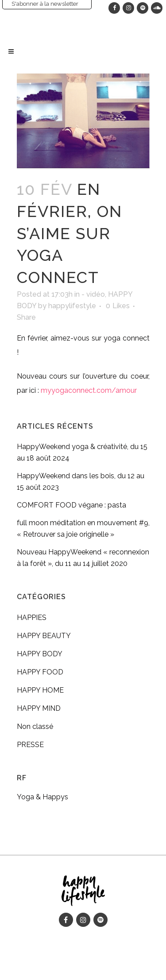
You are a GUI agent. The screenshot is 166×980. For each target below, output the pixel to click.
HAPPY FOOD (40, 672)
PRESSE (30, 745)
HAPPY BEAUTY (44, 636)
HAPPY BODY (40, 654)
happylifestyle (72, 306)
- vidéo (93, 294)
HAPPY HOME (40, 690)
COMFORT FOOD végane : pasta (71, 505)
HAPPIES (32, 618)
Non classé (35, 726)
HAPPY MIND (39, 708)
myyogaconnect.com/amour (89, 390)
